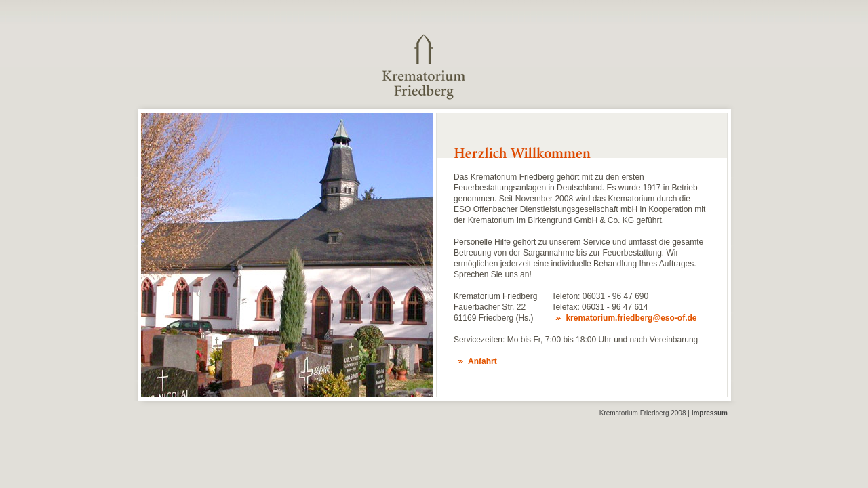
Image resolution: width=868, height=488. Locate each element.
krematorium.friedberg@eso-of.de (631, 318)
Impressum (710, 413)
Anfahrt (482, 361)
